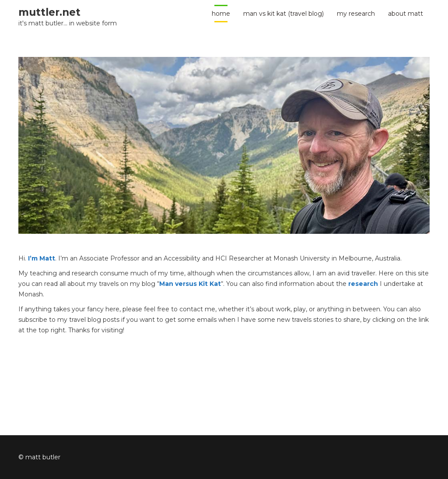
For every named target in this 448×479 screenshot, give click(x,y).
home (221, 14)
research (363, 284)
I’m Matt (42, 258)
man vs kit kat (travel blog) (283, 14)
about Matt (406, 14)
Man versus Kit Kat (190, 284)
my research (356, 14)
